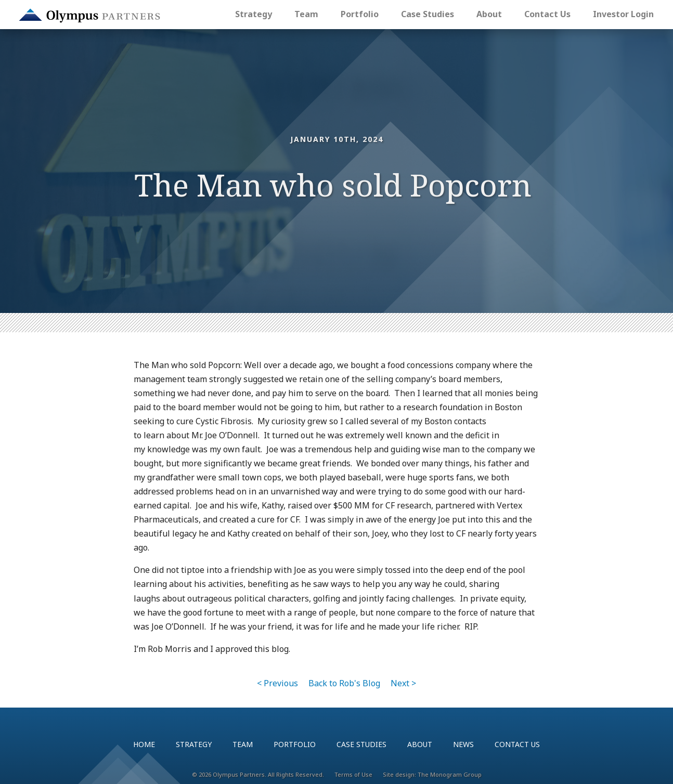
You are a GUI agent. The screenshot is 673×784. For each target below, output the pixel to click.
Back (344, 683)
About (489, 14)
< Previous (277, 683)
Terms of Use (353, 774)
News (463, 744)
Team (306, 14)
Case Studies (428, 14)
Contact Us (547, 14)
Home (144, 744)
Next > (403, 683)
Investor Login (623, 14)
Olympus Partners (89, 16)
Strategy (254, 14)
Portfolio (360, 14)
